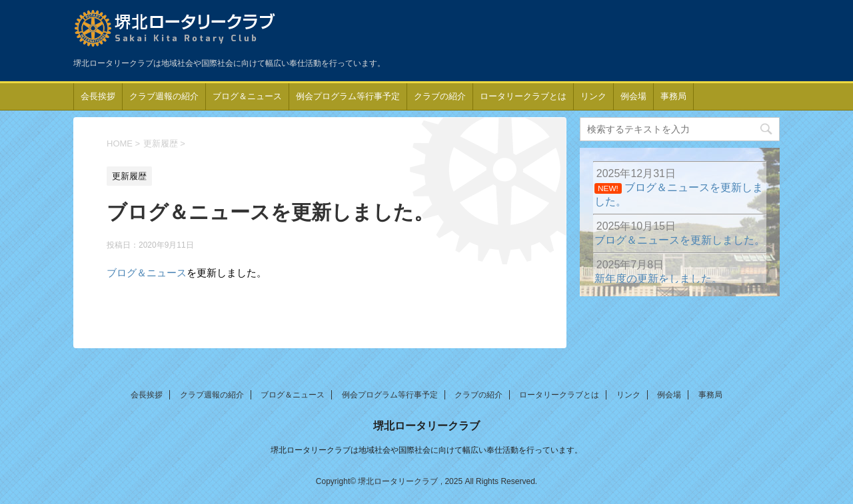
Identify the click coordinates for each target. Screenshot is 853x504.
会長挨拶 (98, 96)
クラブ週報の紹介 (164, 96)
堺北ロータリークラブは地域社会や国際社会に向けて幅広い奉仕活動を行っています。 (426, 450)
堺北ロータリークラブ (426, 426)
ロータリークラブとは (523, 96)
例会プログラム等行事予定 (348, 96)
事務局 (673, 96)
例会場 (633, 96)
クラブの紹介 (440, 96)
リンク (593, 96)
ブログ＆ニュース (247, 96)
